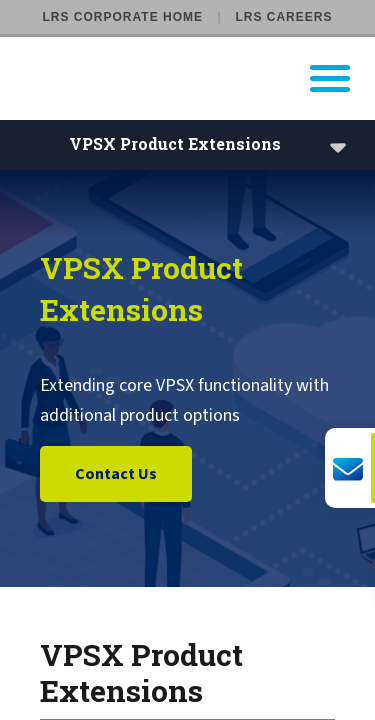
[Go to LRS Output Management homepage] (200, 78)
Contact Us (116, 475)
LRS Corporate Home (123, 17)
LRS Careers (283, 17)
